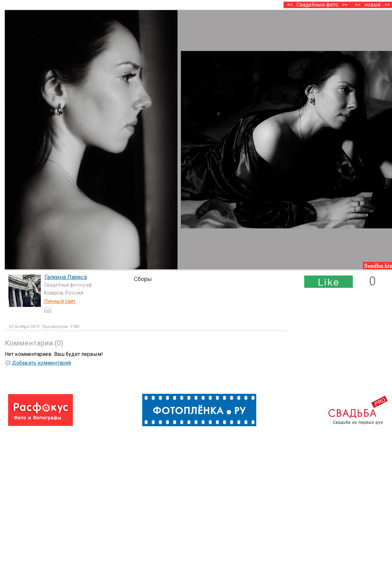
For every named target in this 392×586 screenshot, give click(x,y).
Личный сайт (60, 301)
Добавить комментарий (41, 363)
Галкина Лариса (66, 277)
